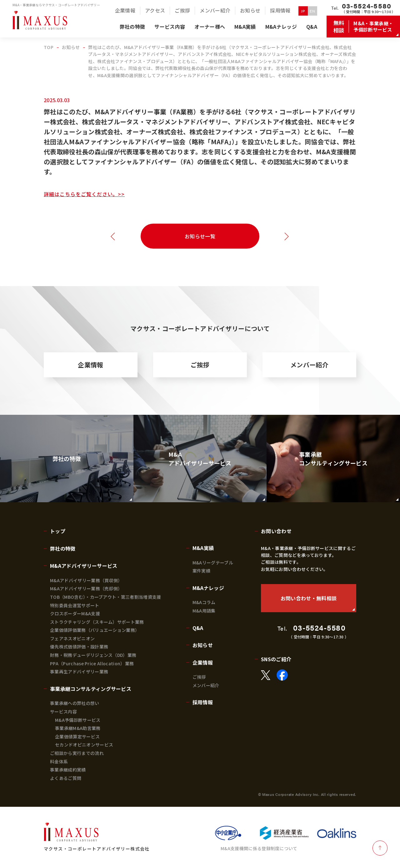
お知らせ (203, 645)
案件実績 (201, 571)
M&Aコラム (204, 602)
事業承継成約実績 (68, 770)
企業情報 (90, 365)
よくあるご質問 (66, 778)
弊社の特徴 (63, 548)
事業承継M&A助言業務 (78, 728)
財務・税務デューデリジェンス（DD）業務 (93, 655)
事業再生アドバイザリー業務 (79, 672)
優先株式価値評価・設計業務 (79, 647)
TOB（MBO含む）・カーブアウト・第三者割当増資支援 (106, 597)
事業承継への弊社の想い (75, 703)
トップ (58, 531)
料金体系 (59, 761)
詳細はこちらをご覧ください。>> (84, 194)
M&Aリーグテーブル (213, 563)
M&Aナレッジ (208, 588)
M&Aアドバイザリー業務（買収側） (86, 580)
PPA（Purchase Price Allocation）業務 (92, 663)
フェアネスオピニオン (72, 638)
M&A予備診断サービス (78, 720)
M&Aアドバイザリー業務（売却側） (86, 588)
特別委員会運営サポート (75, 605)
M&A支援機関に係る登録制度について (259, 848)
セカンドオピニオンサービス (84, 745)
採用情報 (203, 702)
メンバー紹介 (309, 365)
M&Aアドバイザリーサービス (84, 566)
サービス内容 (63, 712)
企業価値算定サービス (77, 737)
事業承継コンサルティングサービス (91, 689)
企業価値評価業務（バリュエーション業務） (95, 630)
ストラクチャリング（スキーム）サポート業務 (97, 622)
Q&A (198, 628)
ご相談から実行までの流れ (77, 753)
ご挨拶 (200, 365)
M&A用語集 (204, 611)
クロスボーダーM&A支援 (75, 613)
